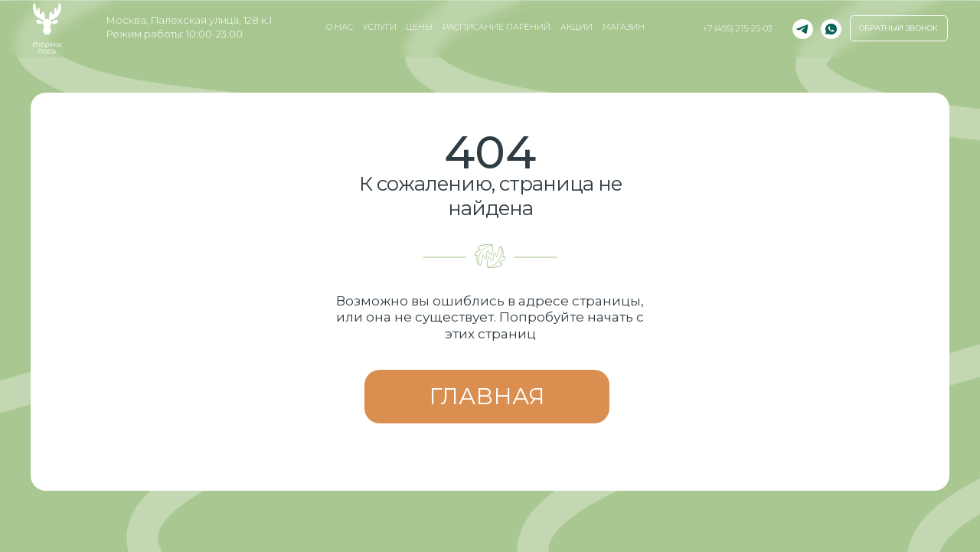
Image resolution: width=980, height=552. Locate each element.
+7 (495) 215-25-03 (737, 29)
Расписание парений (497, 27)
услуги (380, 27)
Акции (577, 27)
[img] (831, 29)
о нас (340, 27)
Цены (419, 27)
